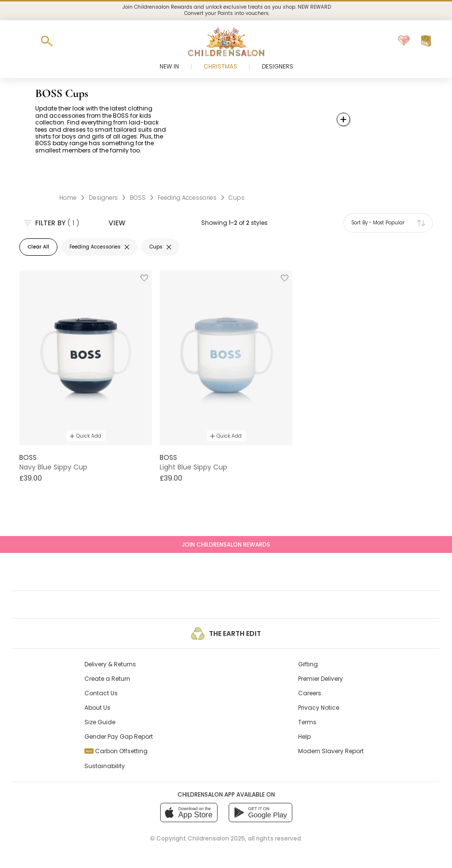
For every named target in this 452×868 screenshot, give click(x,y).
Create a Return (107, 679)
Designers (278, 66)
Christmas (220, 66)
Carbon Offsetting (116, 751)
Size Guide (100, 722)
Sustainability (105, 766)
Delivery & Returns (110, 664)
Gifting (308, 664)
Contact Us (101, 693)
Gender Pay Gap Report (119, 737)
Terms (307, 722)
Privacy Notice (319, 708)
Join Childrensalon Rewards (226, 544)
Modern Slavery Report (331, 751)
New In (169, 66)
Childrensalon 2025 (216, 838)
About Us (97, 708)
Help (304, 737)
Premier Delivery (321, 679)
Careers (310, 693)
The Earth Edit (226, 634)
